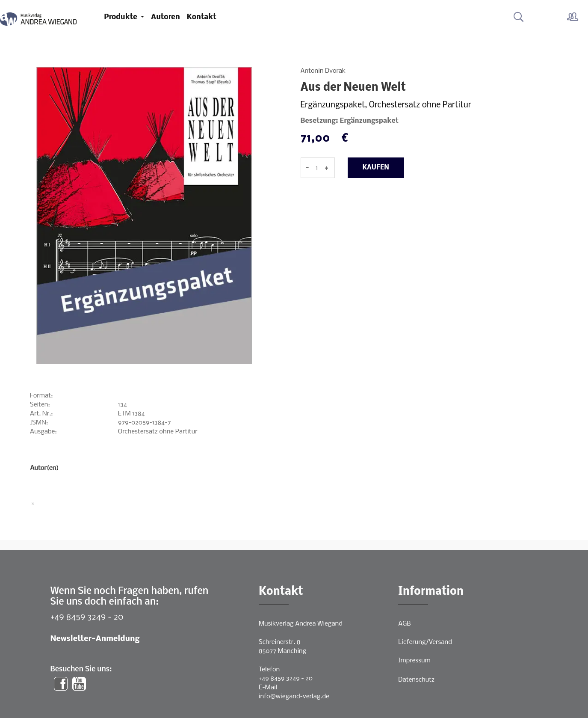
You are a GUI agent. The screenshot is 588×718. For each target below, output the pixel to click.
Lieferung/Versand (425, 642)
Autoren (165, 17)
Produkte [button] (121, 17)
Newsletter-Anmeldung (95, 639)
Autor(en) (44, 468)
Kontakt (202, 17)
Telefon (269, 670)
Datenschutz (416, 680)
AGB (404, 624)
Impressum (414, 661)
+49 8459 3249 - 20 (87, 617)
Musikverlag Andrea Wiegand (301, 624)
